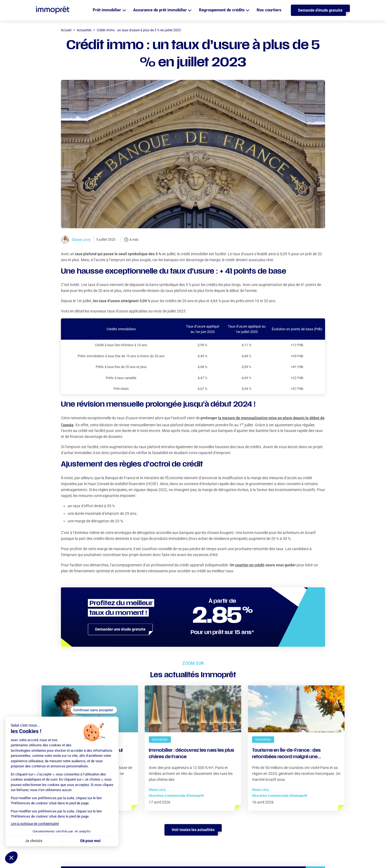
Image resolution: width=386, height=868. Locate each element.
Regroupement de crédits (222, 10)
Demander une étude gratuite (120, 629)
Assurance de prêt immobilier (160, 10)
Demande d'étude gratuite (320, 10)
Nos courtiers (269, 10)
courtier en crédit (250, 565)
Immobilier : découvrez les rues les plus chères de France (192, 754)
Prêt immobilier (107, 10)
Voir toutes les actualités (193, 830)
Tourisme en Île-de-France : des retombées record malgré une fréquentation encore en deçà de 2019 (294, 754)
